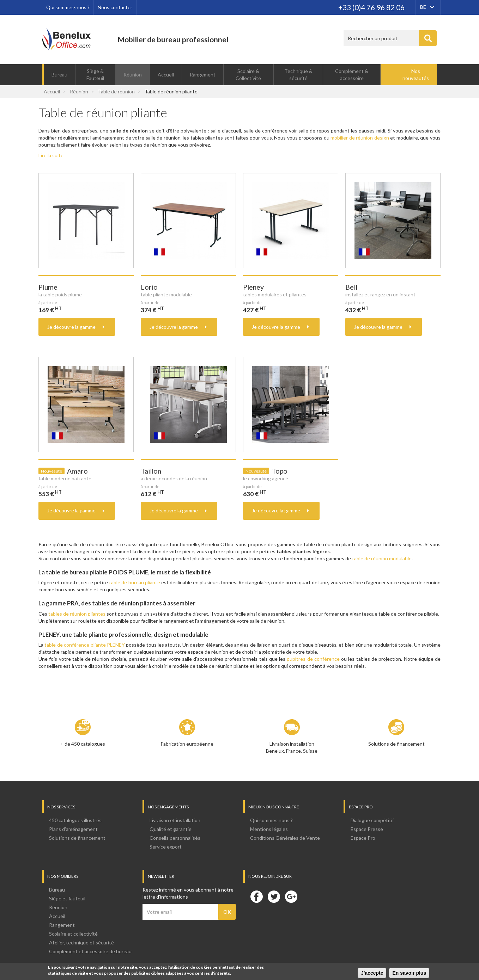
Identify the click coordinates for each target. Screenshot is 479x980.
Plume (48, 287)
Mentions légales (269, 829)
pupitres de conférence (313, 659)
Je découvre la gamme (71, 327)
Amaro (77, 471)
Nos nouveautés (416, 75)
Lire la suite (51, 155)
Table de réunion (116, 91)
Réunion (133, 75)
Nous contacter (115, 7)
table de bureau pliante (134, 582)
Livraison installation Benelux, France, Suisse (292, 747)
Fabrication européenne (187, 744)
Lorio (149, 287)
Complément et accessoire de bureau (90, 951)
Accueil (166, 75)
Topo (280, 471)
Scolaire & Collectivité (248, 75)
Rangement (203, 75)
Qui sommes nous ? (271, 820)
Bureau (59, 75)
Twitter (274, 896)
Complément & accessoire (352, 75)
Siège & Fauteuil (95, 75)
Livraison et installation (175, 820)
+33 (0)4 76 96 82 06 (371, 7)
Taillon (151, 471)
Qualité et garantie (171, 829)
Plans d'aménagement (73, 829)
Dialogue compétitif (372, 820)
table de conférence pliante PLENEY (84, 645)
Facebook (256, 896)
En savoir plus (409, 974)
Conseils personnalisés (175, 838)
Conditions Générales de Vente (285, 838)
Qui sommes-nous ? (68, 7)
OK (227, 912)
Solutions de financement (396, 744)
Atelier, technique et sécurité (81, 942)
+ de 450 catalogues (83, 744)
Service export (166, 847)
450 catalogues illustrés (75, 820)
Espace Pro (363, 838)
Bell (351, 287)
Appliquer (428, 38)
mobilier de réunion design (360, 138)
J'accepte (372, 974)
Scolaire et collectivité (73, 934)
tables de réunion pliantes (77, 614)
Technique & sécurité (298, 75)
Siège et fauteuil (67, 898)
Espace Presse (367, 829)
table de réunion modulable (382, 558)
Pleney (253, 287)
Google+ (291, 896)
